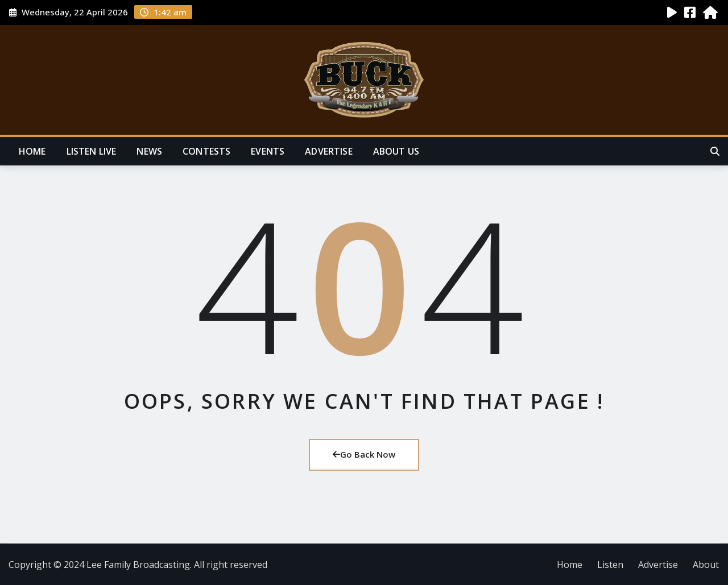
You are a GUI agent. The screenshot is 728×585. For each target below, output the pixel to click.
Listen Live (92, 151)
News (149, 151)
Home (32, 151)
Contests (206, 151)
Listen (610, 565)
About (706, 565)
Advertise (328, 151)
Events (268, 151)
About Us (396, 151)
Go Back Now (364, 454)
